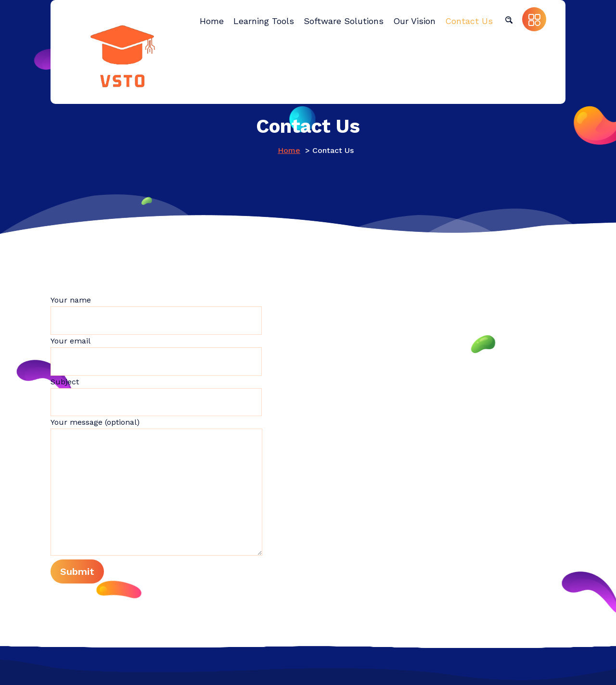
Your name (156, 315)
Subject (156, 397)
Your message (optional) (156, 487)
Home (289, 150)
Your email (156, 356)
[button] (509, 19)
